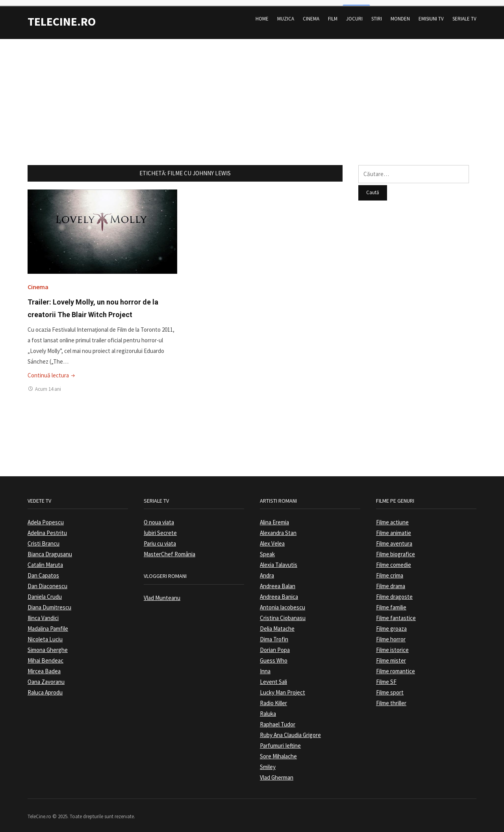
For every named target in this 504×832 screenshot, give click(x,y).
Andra (267, 570)
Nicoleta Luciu (45, 634)
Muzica (286, 14)
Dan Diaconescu (47, 581)
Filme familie (391, 602)
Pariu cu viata (160, 538)
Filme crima (390, 570)
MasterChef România (170, 549)
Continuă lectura (52, 370)
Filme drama (391, 581)
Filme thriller (391, 698)
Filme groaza (391, 623)
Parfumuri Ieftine (280, 740)
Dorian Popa (275, 645)
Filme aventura (394, 538)
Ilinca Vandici (43, 613)
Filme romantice (396, 666)
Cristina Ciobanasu (283, 613)
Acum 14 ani (48, 383)
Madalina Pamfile (48, 623)
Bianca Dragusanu (50, 549)
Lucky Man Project (283, 687)
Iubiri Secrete (160, 528)
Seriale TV (464, 14)
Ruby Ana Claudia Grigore (290, 730)
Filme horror (391, 634)
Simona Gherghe (48, 645)
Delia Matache (277, 623)
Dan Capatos (43, 570)
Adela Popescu (46, 517)
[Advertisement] (252, 89)
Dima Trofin (274, 634)
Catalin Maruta (45, 560)
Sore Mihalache (278, 751)
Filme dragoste (394, 591)
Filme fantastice (396, 613)
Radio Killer (273, 698)
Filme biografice (396, 549)
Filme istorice (392, 645)
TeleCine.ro (62, 16)
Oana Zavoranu (46, 677)
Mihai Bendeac (45, 655)
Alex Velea (272, 538)
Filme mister (391, 655)
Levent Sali (273, 677)
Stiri (377, 14)
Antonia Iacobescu (283, 602)
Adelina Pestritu (47, 528)
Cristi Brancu (44, 538)
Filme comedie (394, 560)
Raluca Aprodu (45, 687)
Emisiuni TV (431, 14)
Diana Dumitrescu (49, 602)
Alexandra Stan (278, 528)
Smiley (268, 762)
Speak (267, 549)
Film (333, 14)
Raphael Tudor (278, 719)
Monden (400, 14)
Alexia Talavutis (279, 560)
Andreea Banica (279, 591)
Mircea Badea (44, 666)
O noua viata (159, 517)
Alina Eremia (274, 517)
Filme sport (390, 687)
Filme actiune (392, 517)
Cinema (311, 14)
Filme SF (386, 677)
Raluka (268, 708)
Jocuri (354, 14)
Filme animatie (394, 528)
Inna (265, 666)
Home (262, 14)
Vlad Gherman (277, 772)
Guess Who (274, 655)
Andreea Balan (278, 581)
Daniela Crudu (45, 591)
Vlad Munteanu (162, 592)
